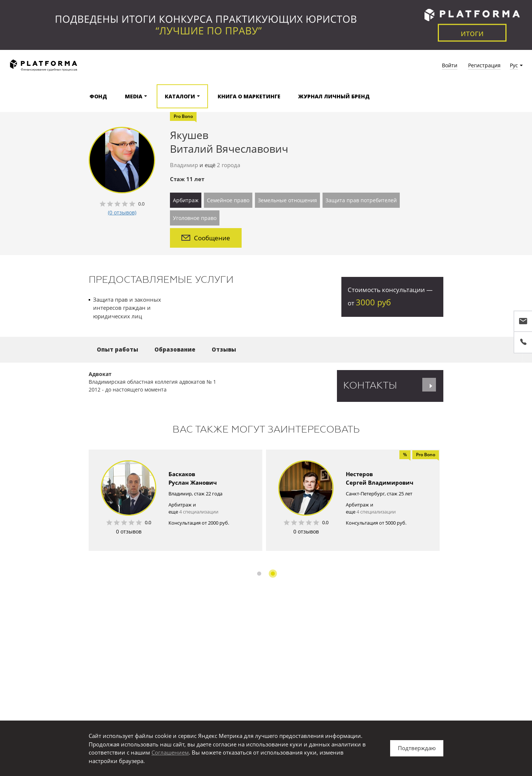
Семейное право (228, 200)
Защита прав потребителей (361, 200)
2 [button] (273, 574)
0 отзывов (129, 531)
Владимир (184, 165)
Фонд (98, 96)
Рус (514, 65)
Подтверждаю (417, 748)
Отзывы (224, 349)
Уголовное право (195, 218)
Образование (175, 349)
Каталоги (180, 96)
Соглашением (170, 752)
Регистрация (484, 65)
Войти (450, 65)
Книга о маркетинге (249, 96)
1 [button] (259, 574)
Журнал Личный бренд (334, 96)
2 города (229, 165)
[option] (175, 500)
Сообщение (206, 238)
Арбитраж (186, 200)
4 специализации (199, 512)
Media (134, 96)
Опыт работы (117, 349)
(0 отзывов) (122, 212)
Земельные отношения (287, 200)
